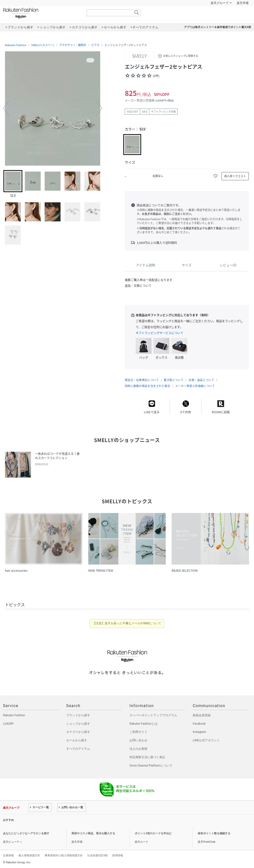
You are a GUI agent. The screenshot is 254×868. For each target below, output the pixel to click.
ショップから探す (78, 724)
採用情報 (118, 855)
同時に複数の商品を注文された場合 (147, 386)
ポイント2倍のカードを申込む (153, 833)
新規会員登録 (202, 715)
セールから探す (77, 740)
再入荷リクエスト (235, 176)
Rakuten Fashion (41, 13)
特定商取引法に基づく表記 (147, 757)
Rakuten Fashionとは (143, 724)
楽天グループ (220, 3)
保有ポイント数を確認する (214, 833)
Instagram (199, 732)
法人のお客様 (138, 749)
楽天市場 (243, 3)
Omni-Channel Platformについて (151, 766)
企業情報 (8, 855)
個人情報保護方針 (29, 855)
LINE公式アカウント (206, 740)
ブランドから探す (78, 715)
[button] (6, 108)
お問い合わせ (138, 740)
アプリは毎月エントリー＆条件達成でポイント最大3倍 (218, 27)
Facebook (199, 724)
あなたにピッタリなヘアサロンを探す (26, 833)
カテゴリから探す (78, 732)
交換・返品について (201, 380)
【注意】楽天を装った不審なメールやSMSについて (127, 623)
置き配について (174, 380)
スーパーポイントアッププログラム (153, 715)
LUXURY (8, 724)
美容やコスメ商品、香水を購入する (93, 833)
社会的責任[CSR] (97, 855)
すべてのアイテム (78, 749)
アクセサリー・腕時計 (73, 45)
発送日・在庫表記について (142, 380)
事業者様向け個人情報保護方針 (64, 855)
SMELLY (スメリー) (43, 45)
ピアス (95, 45)
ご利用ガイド (138, 732)
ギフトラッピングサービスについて (159, 333)
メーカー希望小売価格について (195, 386)
